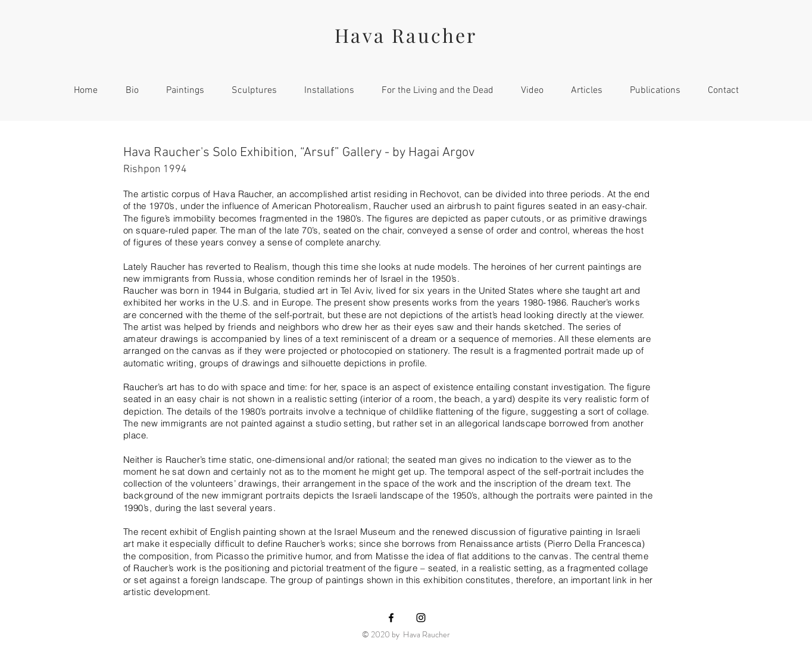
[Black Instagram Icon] (421, 618)
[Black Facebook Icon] (391, 618)
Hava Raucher (406, 35)
